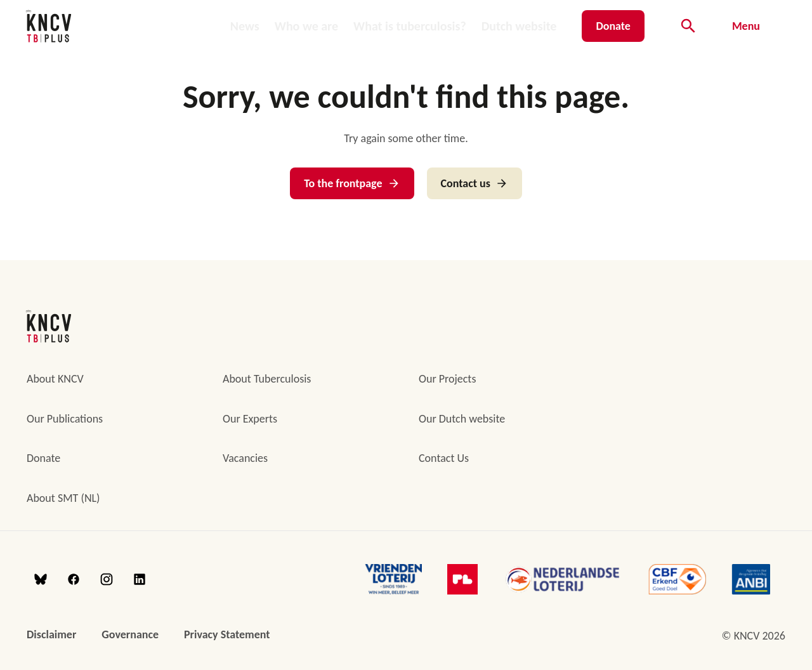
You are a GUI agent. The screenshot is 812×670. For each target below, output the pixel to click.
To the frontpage (352, 183)
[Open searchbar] (688, 26)
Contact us (475, 183)
